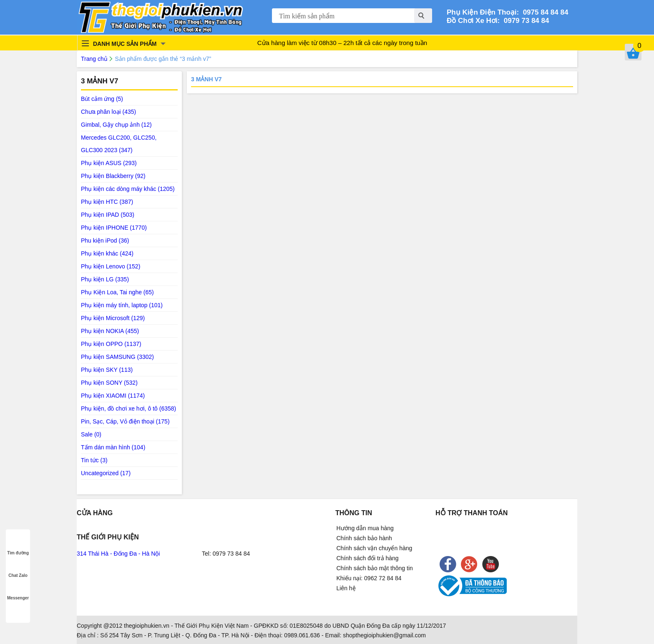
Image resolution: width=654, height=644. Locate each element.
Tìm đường (18, 545)
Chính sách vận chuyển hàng (375, 548)
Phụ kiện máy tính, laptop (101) (122, 305)
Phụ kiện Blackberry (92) (113, 176)
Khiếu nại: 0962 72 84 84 (369, 578)
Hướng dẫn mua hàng (365, 528)
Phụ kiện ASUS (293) (109, 163)
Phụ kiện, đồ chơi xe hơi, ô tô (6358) (128, 408)
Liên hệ (346, 588)
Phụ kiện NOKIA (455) (110, 331)
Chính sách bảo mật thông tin (375, 568)
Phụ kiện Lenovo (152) (111, 266)
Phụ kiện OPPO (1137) (111, 344)
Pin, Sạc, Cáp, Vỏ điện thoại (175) (125, 421)
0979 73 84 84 (524, 21)
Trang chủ (94, 59)
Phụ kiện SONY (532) (109, 383)
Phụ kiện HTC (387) (107, 202)
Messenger (18, 590)
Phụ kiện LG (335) (105, 279)
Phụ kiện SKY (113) (107, 370)
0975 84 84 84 (543, 12)
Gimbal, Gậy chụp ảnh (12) (116, 125)
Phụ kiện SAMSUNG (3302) (117, 357)
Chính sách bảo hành (364, 538)
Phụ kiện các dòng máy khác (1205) (128, 189)
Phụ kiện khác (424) (107, 253)
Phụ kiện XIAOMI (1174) (113, 396)
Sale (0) (91, 434)
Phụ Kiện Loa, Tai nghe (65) (117, 292)
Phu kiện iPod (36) (105, 241)
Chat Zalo (18, 568)
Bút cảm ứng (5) (102, 99)
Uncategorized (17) (106, 473)
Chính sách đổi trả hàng (368, 558)
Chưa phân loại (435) (108, 112)
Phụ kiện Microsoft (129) (113, 318)
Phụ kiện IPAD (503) (108, 215)
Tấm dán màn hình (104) (113, 447)
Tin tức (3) (94, 460)
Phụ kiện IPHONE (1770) (114, 228)
